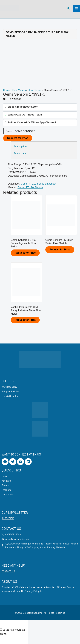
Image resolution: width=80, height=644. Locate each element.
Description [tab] (20, 147)
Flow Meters (19, 90)
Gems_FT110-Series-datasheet (38, 184)
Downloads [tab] (20, 153)
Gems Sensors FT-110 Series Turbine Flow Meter (37, 34)
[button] (68, 8)
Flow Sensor (35, 90)
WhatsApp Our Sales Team (25, 115)
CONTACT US (8, 571)
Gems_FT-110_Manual (30, 187)
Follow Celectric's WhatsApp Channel (32, 123)
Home (7, 90)
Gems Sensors (25, 131)
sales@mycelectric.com (23, 107)
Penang (28, 591)
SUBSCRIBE (8, 518)
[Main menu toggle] (77, 8)
